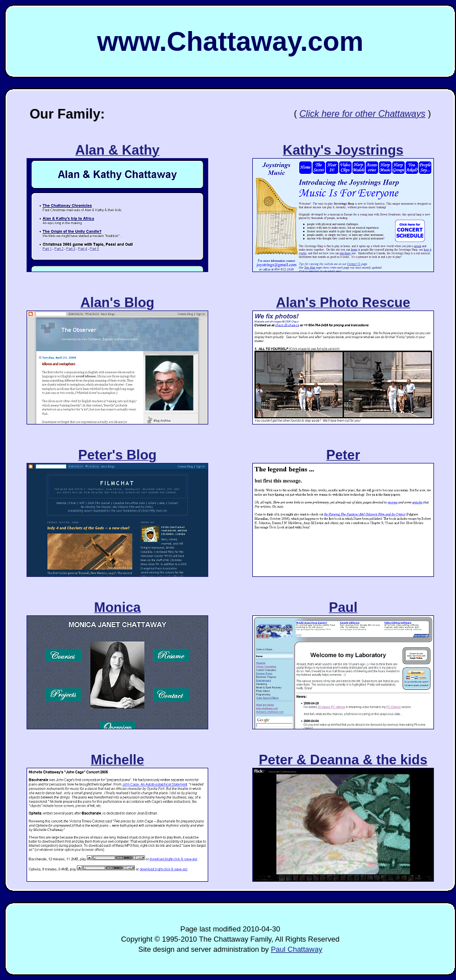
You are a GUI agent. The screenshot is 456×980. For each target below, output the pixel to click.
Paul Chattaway (297, 949)
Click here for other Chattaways (363, 114)
